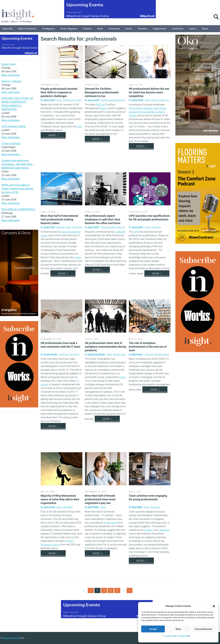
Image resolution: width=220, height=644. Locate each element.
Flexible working (108, 227)
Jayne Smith (49, 100)
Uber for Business (27, 29)
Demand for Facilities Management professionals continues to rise (102, 92)
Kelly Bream (137, 354)
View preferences (204, 629)
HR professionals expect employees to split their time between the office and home (103, 219)
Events (129, 29)
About (205, 29)
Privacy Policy (184, 636)
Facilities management (111, 100)
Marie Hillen (137, 507)
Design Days (8, 64)
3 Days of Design (11, 143)
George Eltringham (96, 354)
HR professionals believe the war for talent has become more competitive (149, 92)
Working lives (69, 100)
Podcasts (143, 29)
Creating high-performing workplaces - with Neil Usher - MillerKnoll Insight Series (18, 164)
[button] (214, 606)
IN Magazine (49, 29)
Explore (193, 29)
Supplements (160, 29)
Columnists (178, 29)
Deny (178, 629)
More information (11, 75)
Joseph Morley (50, 354)
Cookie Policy (171, 636)
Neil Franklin (93, 507)
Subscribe (7, 29)
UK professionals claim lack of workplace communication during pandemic (105, 347)
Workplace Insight (11, 638)
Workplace (81, 100)
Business (61, 227)
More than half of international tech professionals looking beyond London (59, 219)
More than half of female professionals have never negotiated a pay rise (100, 499)
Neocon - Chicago (11, 81)
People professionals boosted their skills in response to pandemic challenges (59, 92)
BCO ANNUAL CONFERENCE (18, 209)
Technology (77, 227)
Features (87, 29)
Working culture (158, 100)
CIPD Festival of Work (14, 126)
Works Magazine (69, 29)
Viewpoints (114, 29)
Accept (153, 629)
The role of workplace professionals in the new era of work (148, 347)
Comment (63, 354)
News (100, 29)
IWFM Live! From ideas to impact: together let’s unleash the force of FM (17, 189)
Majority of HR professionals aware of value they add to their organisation (60, 499)
